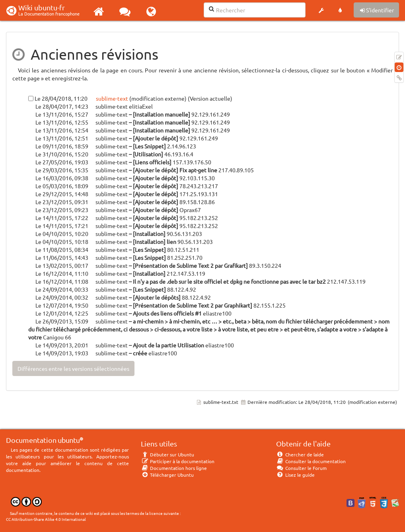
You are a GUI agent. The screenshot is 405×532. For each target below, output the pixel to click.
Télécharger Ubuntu (167, 475)
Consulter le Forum (301, 468)
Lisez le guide (295, 475)
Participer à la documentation (178, 461)
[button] (321, 10)
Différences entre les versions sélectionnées (73, 368)
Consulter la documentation (311, 461)
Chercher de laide (300, 454)
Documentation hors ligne (174, 468)
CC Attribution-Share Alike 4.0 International (46, 519)
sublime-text (111, 98)
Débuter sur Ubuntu (167, 454)
